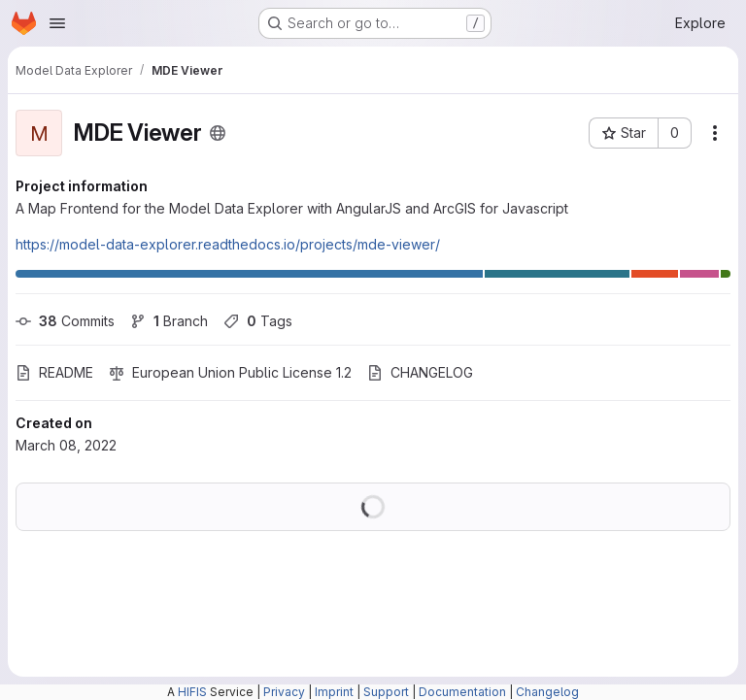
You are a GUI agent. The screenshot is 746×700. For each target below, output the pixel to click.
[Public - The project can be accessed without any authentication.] (218, 133)
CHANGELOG (420, 372)
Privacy (284, 692)
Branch (169, 321)
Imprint (334, 692)
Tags (258, 321)
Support (386, 692)
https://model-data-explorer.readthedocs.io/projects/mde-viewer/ (228, 244)
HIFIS (192, 692)
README (54, 372)
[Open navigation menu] (57, 23)
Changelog (547, 692)
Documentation (462, 692)
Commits (65, 321)
